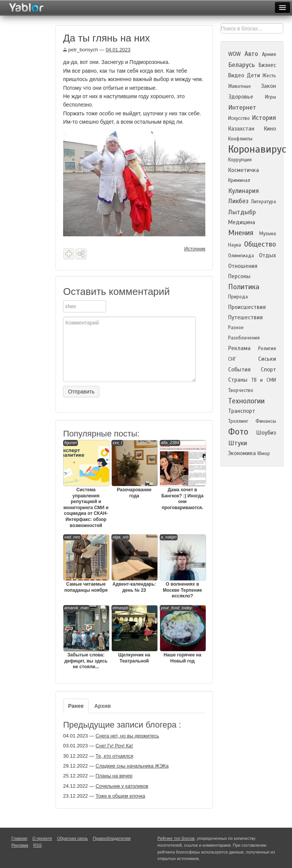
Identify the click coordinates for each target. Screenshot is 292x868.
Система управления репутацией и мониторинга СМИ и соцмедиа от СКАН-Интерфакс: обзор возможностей (86, 484)
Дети (253, 75)
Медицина (242, 222)
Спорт (268, 369)
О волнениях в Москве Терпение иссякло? (182, 566)
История (264, 118)
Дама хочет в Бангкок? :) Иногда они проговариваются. (182, 475)
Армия (269, 54)
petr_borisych (81, 50)
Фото (238, 432)
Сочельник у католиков (122, 786)
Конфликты (240, 139)
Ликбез (238, 201)
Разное (236, 328)
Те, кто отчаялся (114, 756)
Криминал (239, 180)
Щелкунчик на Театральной (134, 634)
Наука (235, 245)
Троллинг (238, 421)
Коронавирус (257, 149)
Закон (268, 86)
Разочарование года (134, 469)
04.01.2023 (118, 50)
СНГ (232, 359)
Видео (236, 75)
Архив (102, 706)
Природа (238, 297)
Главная (19, 838)
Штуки (238, 443)
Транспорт (242, 411)
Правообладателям (112, 838)
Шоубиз (266, 433)
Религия (267, 349)
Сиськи (267, 359)
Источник (195, 249)
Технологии (246, 401)
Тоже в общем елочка (120, 796)
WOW (234, 54)
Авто (251, 54)
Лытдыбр (242, 212)
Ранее (76, 706)
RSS (37, 845)
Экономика (242, 453)
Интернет (242, 108)
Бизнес (267, 65)
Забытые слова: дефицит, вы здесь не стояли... (86, 637)
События (239, 369)
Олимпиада (241, 256)
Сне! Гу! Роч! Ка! (114, 746)
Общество (260, 244)
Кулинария (244, 191)
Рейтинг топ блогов (176, 838)
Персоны (239, 276)
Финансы (266, 421)
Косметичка (244, 170)
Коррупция (240, 160)
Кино (270, 129)
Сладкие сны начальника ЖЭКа (132, 766)
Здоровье (241, 97)
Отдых (267, 255)
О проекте (42, 838)
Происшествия (247, 307)
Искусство (239, 118)
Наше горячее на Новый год (182, 634)
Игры (271, 97)
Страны (238, 380)
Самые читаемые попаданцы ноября (86, 564)
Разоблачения (244, 338)
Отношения (243, 266)
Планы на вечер (114, 776)
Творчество (241, 390)
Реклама (239, 348)
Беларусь (241, 65)
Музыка (268, 234)
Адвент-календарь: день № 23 (134, 564)
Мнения (241, 233)
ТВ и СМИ (264, 380)
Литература (263, 202)
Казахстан (241, 129)
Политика (244, 287)
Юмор (264, 454)
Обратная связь (72, 838)
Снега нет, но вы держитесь (127, 736)
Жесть (269, 76)
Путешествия (245, 317)
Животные (240, 86)
